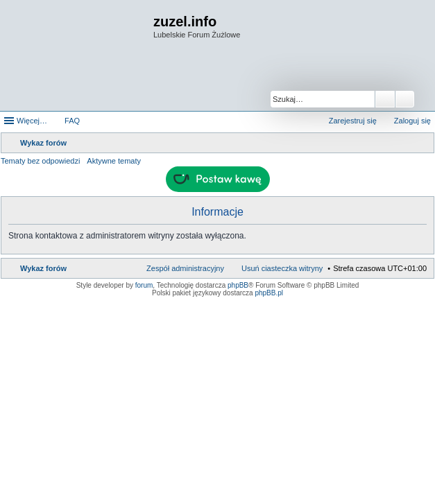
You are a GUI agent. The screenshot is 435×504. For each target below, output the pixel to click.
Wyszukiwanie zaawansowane (405, 99)
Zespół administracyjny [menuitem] (185, 268)
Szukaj (385, 99)
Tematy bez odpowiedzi (40, 161)
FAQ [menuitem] (72, 121)
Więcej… (32, 121)
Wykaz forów (43, 268)
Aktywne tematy (114, 161)
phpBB (238, 285)
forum (144, 285)
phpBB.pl (269, 293)
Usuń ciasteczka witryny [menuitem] (282, 268)
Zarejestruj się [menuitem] (353, 121)
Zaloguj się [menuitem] (412, 121)
